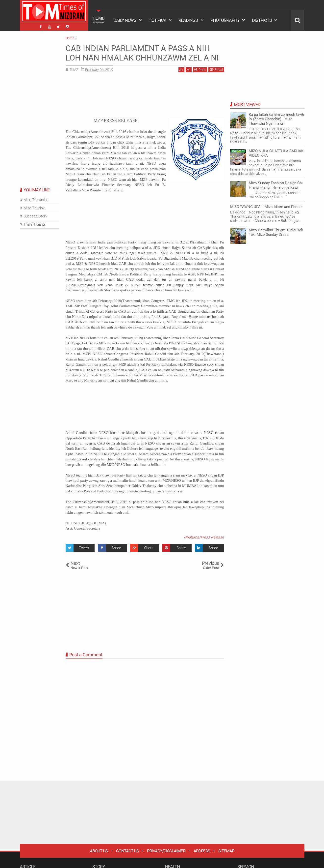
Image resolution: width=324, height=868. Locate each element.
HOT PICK (157, 20)
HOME (99, 20)
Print (200, 70)
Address (202, 851)
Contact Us (127, 851)
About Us (99, 851)
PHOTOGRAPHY (225, 20)
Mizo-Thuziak (34, 208)
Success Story (35, 216)
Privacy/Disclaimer (166, 851)
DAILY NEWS (125, 20)
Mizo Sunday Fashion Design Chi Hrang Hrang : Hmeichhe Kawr (276, 185)
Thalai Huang (34, 224)
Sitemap (226, 851)
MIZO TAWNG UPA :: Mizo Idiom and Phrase (266, 207)
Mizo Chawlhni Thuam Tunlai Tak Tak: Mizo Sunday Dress (276, 232)
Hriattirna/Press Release (204, 537)
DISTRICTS (262, 20)
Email (216, 70)
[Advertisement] (145, 97)
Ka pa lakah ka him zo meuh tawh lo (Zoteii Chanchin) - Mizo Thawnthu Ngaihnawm (276, 119)
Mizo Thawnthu (36, 200)
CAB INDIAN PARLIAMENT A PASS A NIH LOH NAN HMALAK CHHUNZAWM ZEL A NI (142, 53)
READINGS (188, 20)
